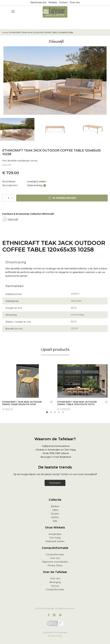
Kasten (55, 517)
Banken (55, 506)
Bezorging (55, 582)
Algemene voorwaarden (55, 562)
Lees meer (8, 165)
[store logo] (55, 12)
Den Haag (55, 538)
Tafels (55, 510)
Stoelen (55, 514)
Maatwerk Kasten (55, 541)
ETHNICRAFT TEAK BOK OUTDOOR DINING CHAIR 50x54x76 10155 (22, 403)
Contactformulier (55, 555)
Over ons (75, 2)
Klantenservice (38, 2)
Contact (63, 2)
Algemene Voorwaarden (55, 632)
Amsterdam (55, 534)
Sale (55, 521)
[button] (51, 403)
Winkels (53, 2)
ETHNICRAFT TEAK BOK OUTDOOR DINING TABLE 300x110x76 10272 (77, 403)
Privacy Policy (55, 565)
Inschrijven (55, 483)
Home (5, 32)
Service (55, 586)
